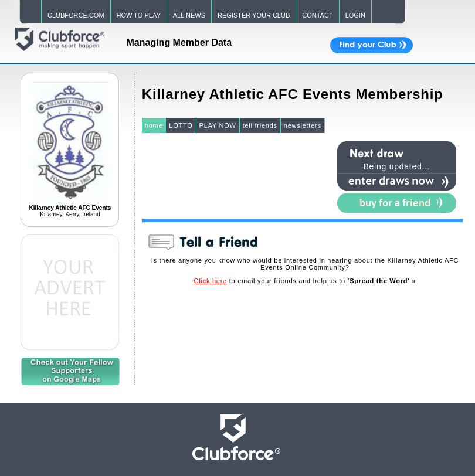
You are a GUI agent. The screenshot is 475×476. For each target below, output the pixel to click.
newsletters (303, 125)
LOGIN (355, 15)
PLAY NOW (218, 125)
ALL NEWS (189, 15)
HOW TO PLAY (139, 15)
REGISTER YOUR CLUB (254, 15)
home (154, 125)
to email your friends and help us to (305, 281)
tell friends (260, 125)
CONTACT (317, 15)
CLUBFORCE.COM (76, 15)
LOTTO (181, 125)
